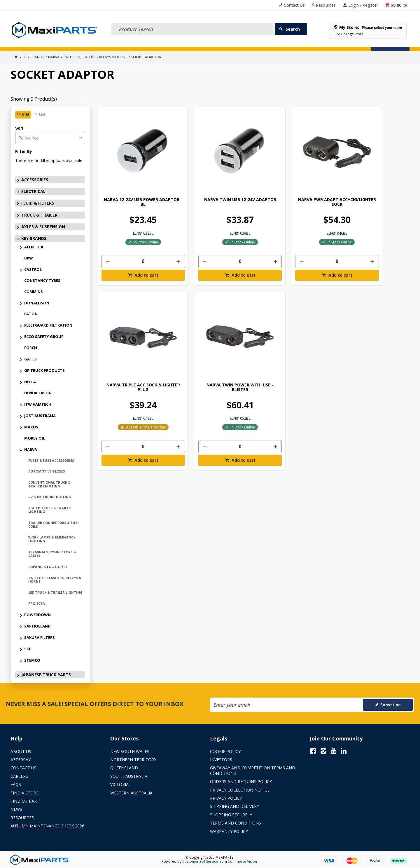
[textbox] (193, 22)
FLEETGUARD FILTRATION (48, 325)
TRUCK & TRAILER (123, 43)
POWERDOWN (37, 615)
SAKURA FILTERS (40, 637)
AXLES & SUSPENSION (163, 43)
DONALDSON (37, 303)
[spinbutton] (134, 242)
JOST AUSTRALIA (40, 416)
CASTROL (33, 269)
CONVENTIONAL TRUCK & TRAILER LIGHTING (49, 484)
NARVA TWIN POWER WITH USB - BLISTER (134, 350)
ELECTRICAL (55, 43)
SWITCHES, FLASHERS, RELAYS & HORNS (55, 580)
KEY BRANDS (200, 43)
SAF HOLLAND (37, 626)
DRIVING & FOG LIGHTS (48, 567)
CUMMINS (34, 292)
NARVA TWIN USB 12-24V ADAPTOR (213, 182)
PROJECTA (37, 603)
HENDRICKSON (38, 393)
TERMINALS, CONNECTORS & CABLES (52, 554)
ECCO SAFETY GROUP (44, 337)
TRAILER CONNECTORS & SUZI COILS (54, 524)
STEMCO (32, 660)
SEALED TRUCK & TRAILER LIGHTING (50, 510)
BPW (29, 258)
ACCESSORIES (26, 43)
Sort (19, 128)
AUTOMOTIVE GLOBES (47, 471)
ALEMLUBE (34, 247)
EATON (31, 314)
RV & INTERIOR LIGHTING (50, 497)
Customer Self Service (200, 861)
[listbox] (50, 138)
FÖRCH (31, 348)
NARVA (31, 449)
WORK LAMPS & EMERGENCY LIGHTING (52, 539)
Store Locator (256, 43)
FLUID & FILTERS (86, 43)
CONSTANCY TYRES (42, 280)
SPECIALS (226, 43)
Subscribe (391, 705)
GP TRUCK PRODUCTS (44, 370)
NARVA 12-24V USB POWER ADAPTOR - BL (134, 182)
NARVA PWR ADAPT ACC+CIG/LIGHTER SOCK (291, 182)
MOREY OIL (35, 438)
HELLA (30, 382)
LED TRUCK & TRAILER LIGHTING (55, 592)
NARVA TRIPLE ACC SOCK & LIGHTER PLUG (370, 182)
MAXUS (31, 427)
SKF (28, 649)
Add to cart (137, 255)
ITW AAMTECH (38, 404)
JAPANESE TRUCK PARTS (46, 675)
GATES (30, 359)
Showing (34, 99)
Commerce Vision (242, 861)
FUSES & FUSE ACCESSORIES (51, 460)
